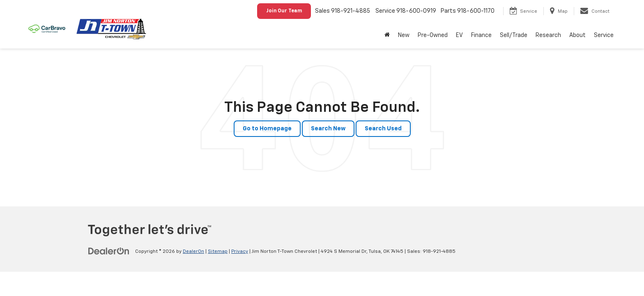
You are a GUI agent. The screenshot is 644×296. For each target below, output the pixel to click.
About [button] (577, 35)
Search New (328, 129)
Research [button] (548, 35)
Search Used (383, 129)
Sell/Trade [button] (514, 35)
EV (459, 35)
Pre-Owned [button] (433, 35)
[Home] (387, 35)
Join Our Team (284, 11)
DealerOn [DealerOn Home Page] (193, 252)
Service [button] (604, 35)
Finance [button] (481, 35)
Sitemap (218, 252)
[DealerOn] (109, 251)
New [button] (404, 35)
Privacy (240, 252)
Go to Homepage (267, 129)
